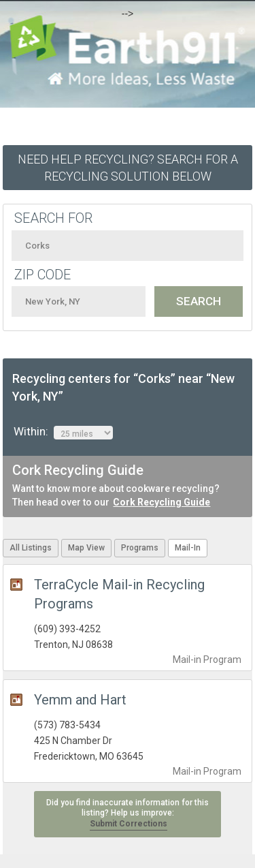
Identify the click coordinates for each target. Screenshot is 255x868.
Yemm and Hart (80, 700)
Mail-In (188, 548)
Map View (86, 548)
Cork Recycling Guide (161, 502)
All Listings (31, 548)
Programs (140, 548)
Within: (63, 432)
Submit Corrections (129, 824)
